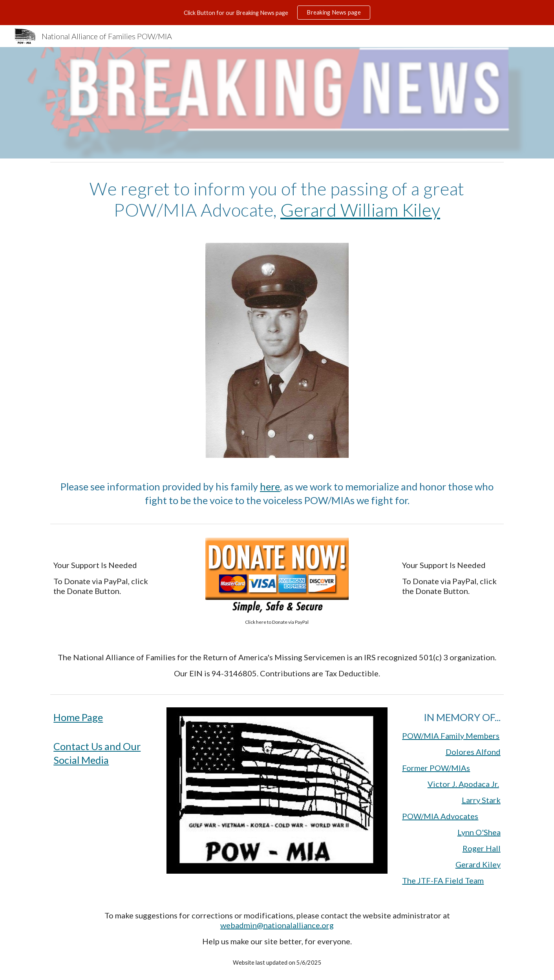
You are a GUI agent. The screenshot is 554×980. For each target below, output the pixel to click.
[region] (277, 13)
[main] (277, 199)
